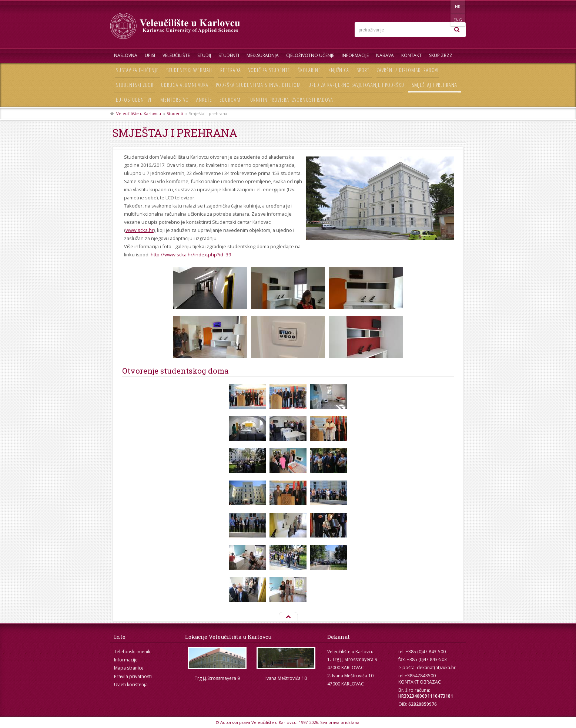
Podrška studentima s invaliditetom (258, 85)
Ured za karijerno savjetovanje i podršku (356, 85)
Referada (231, 70)
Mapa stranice (129, 668)
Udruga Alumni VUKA (185, 85)
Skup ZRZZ (441, 55)
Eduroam (230, 100)
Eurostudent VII (134, 100)
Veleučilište (176, 55)
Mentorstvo (175, 100)
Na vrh (288, 617)
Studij (204, 55)
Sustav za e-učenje (137, 70)
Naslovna (126, 55)
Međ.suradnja (263, 55)
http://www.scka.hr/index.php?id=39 (191, 255)
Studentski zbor (135, 85)
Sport (363, 70)
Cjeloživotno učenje (310, 55)
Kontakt (411, 55)
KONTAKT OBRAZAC (420, 682)
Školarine (309, 70)
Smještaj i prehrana (434, 85)
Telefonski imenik (132, 652)
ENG (458, 6)
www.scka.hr (140, 230)
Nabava (385, 55)
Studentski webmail (190, 70)
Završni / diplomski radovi (408, 70)
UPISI (150, 55)
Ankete (204, 100)
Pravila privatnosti (133, 676)
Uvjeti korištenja (131, 685)
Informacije (355, 55)
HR (443, 6)
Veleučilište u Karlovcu (139, 113)
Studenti (229, 55)
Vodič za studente (269, 70)
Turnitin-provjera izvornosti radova (291, 100)
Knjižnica (339, 70)
